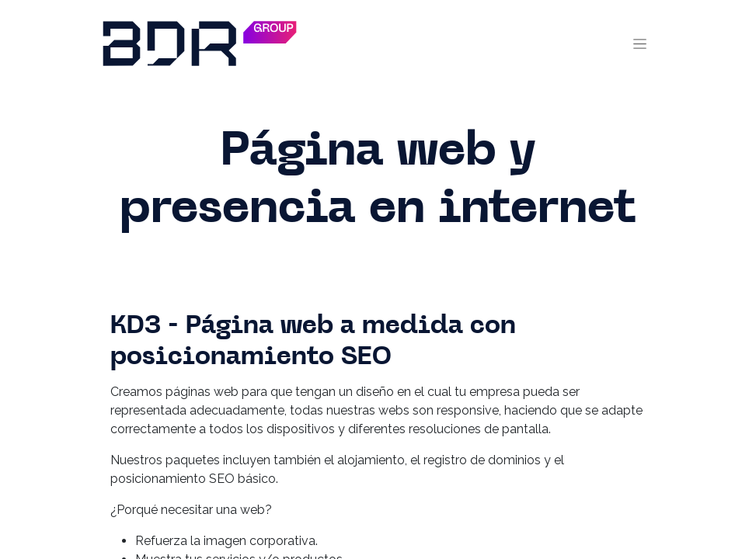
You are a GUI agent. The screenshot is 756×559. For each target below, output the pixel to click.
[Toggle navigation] (640, 43)
